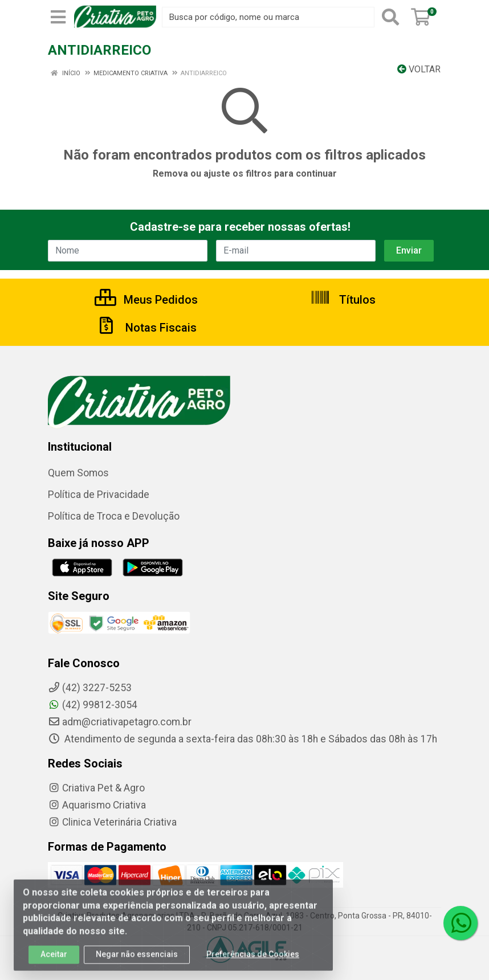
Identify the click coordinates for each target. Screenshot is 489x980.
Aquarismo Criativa (97, 805)
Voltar (419, 69)
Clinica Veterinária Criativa (112, 822)
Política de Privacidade (99, 495)
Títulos (343, 300)
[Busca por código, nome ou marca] (268, 17)
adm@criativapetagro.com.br (120, 722)
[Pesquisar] (390, 17)
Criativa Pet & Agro (96, 788)
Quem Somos (78, 473)
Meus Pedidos (146, 300)
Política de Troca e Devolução (114, 516)
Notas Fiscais (146, 328)
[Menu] (58, 17)
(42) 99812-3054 (93, 705)
